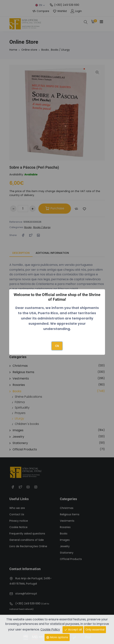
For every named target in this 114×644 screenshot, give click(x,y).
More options (57, 637)
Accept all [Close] (73, 630)
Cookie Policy (50, 629)
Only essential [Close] (95, 630)
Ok (57, 346)
